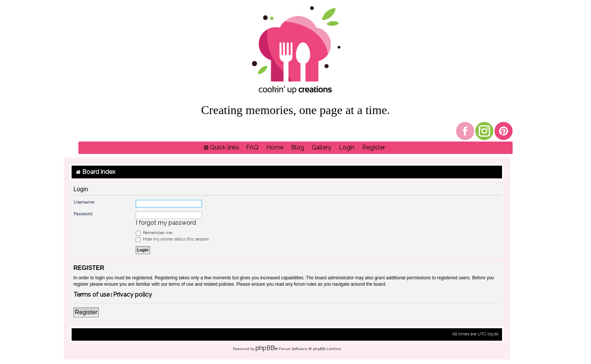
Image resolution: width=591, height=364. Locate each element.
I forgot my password (166, 223)
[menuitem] (252, 148)
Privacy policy (132, 295)
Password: (83, 214)
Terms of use (92, 295)
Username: (84, 202)
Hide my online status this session (172, 239)
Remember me (154, 233)
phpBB (265, 348)
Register (86, 312)
